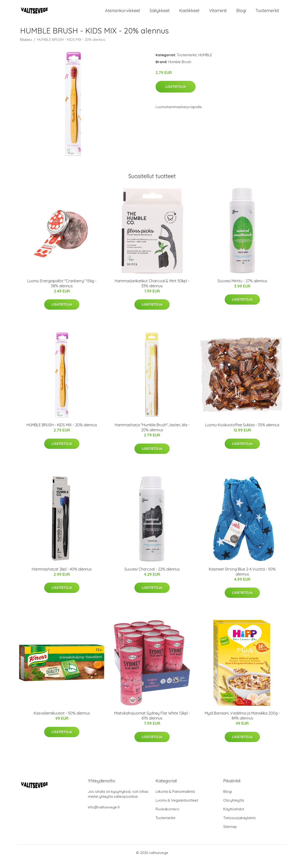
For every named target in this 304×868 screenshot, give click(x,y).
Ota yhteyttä (234, 807)
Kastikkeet (189, 14)
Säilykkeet (160, 14)
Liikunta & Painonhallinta (175, 799)
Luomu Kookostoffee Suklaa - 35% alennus (242, 432)
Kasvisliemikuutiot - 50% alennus (62, 720)
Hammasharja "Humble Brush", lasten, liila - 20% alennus (152, 434)
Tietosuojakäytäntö (240, 825)
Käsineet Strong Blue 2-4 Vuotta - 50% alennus (242, 579)
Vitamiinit (218, 14)
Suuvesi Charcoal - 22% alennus (152, 576)
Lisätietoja (176, 94)
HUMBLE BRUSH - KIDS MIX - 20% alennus (62, 432)
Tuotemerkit (267, 14)
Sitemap (230, 834)
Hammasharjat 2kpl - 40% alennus (62, 576)
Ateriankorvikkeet (123, 14)
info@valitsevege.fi (104, 814)
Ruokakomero (168, 816)
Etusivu (26, 47)
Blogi (241, 14)
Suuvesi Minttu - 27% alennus (242, 288)
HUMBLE (205, 62)
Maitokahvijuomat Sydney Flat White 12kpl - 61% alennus (152, 723)
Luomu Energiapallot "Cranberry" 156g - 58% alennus (62, 290)
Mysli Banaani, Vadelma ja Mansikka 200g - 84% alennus (242, 723)
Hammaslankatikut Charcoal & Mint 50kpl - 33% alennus (152, 290)
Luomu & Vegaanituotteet (177, 807)
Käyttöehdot (234, 816)
